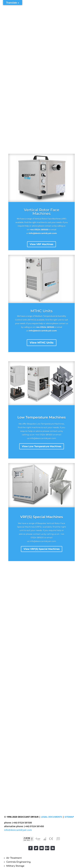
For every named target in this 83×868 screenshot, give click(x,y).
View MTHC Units (42, 343)
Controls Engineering (18, 862)
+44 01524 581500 (39, 230)
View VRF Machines (41, 244)
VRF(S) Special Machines (41, 517)
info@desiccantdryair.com (43, 233)
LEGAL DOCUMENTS (52, 817)
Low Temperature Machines (41, 417)
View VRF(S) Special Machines (42, 549)
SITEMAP (69, 817)
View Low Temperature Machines (42, 446)
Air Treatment (14, 858)
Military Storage (15, 866)
